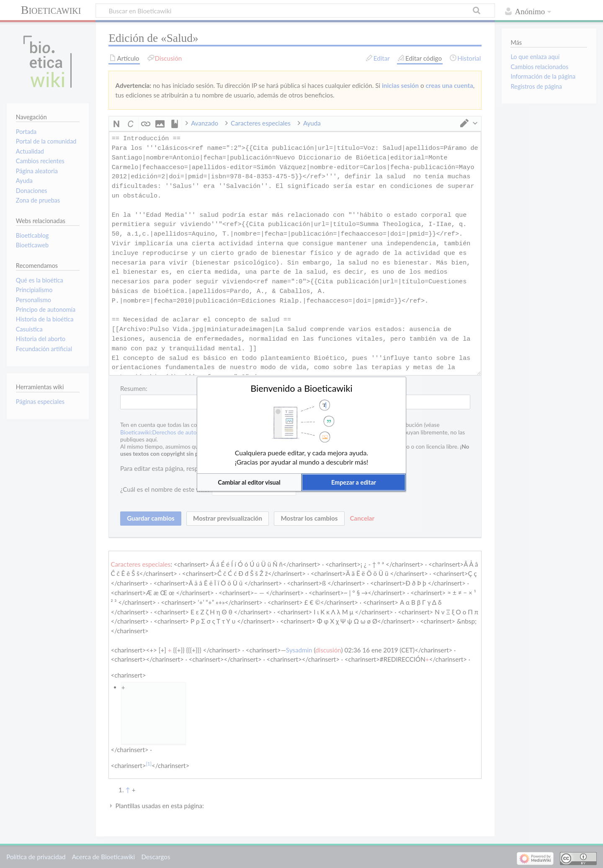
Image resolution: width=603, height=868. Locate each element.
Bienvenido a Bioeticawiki (301, 388)
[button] (249, 482)
